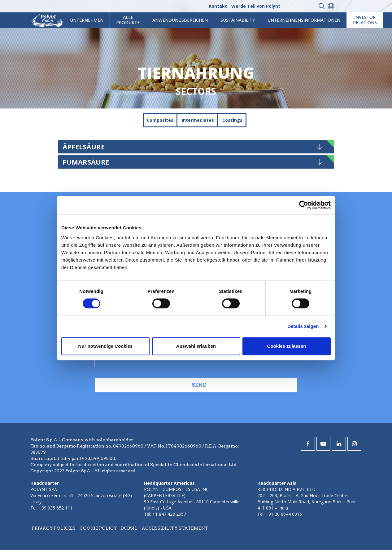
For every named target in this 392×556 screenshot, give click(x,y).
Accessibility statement (175, 528)
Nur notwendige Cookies (106, 346)
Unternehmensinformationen (304, 20)
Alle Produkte (128, 20)
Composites (160, 120)
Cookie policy (98, 528)
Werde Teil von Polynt (256, 6)
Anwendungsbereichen (180, 20)
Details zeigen (303, 326)
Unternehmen (87, 20)
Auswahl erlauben (196, 346)
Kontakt (218, 6)
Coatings (232, 120)
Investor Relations (365, 20)
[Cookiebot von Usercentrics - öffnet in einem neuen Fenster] (304, 205)
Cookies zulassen (287, 346)
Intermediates (198, 120)
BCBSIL (129, 528)
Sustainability (238, 20)
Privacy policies (54, 528)
